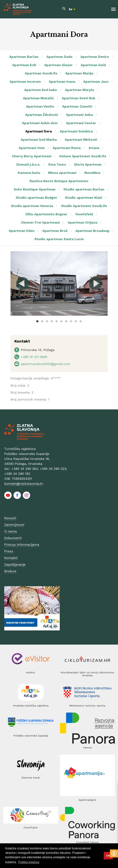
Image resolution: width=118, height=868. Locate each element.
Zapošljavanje (15, 564)
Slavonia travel (31, 778)
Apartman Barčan (24, 57)
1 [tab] (37, 321)
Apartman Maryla (79, 90)
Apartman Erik (24, 65)
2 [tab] (42, 321)
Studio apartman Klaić (84, 198)
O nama (11, 531)
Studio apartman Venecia (32, 206)
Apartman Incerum (25, 81)
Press (9, 551)
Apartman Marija (79, 73)
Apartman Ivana (62, 81)
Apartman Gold (93, 65)
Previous (23, 283)
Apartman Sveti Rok (79, 98)
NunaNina (92, 173)
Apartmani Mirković (81, 140)
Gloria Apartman (88, 164)
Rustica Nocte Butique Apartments (59, 181)
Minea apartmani (62, 173)
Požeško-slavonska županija (31, 736)
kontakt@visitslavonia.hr (24, 484)
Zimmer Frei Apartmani (40, 222)
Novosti (10, 518)
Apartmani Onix (32, 148)
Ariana (94, 148)
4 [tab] (52, 321)
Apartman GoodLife (41, 73)
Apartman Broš (55, 231)
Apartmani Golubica (76, 131)
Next (95, 283)
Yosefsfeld (84, 214)
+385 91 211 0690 (34, 357)
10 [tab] (81, 321)
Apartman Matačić (38, 98)
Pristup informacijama (22, 545)
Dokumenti (13, 538)
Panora (87, 748)
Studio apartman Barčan (84, 189)
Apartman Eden (22, 231)
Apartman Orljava (82, 222)
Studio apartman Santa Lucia (59, 239)
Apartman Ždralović (42, 115)
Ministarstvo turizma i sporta (87, 706)
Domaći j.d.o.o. (28, 164)
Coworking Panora (87, 842)
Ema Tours (57, 164)
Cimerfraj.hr (31, 827)
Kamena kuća (29, 173)
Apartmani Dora (39, 131)
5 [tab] (57, 321)
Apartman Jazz (96, 81)
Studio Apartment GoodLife (84, 206)
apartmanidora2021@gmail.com (46, 364)
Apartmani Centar (81, 123)
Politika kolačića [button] (29, 862)
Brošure (10, 571)
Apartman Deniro (95, 57)
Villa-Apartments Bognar (46, 214)
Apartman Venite (40, 106)
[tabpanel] (59, 283)
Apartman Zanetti (77, 106)
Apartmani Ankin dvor (40, 123)
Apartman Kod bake (41, 90)
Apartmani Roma (67, 148)
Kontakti (11, 558)
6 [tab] (61, 321)
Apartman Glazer (58, 65)
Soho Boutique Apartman (35, 189)
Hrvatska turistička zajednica (31, 706)
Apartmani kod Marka (39, 140)
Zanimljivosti (14, 525)
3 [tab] (47, 321)
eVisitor (31, 672)
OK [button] (108, 856)
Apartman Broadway (92, 231)
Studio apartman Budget (36, 198)
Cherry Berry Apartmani (32, 156)
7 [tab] (66, 321)
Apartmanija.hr (87, 800)
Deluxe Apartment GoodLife (83, 156)
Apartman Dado (59, 57)
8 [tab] (71, 321)
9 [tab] (76, 321)
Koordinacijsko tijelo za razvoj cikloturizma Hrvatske (87, 674)
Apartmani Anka (79, 115)
